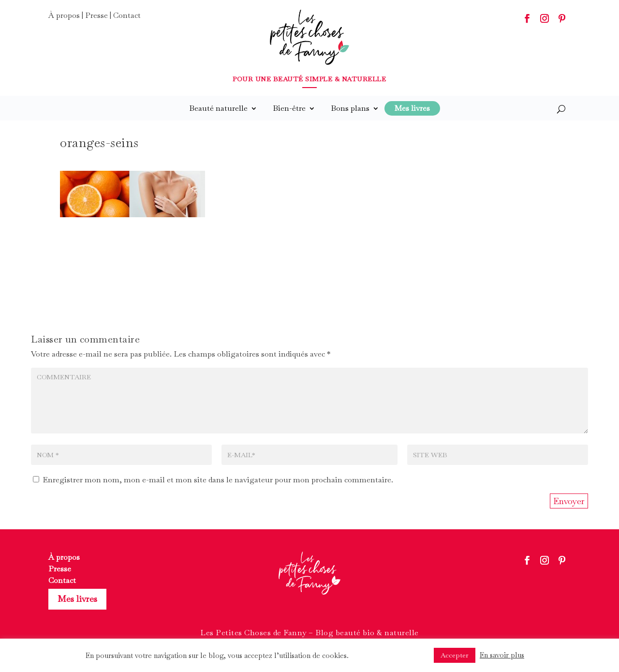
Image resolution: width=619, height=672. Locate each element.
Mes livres (77, 599)
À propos (64, 15)
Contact (127, 15)
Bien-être (289, 108)
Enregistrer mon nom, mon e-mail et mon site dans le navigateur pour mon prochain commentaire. (218, 480)
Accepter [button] (455, 655)
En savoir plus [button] (502, 655)
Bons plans (350, 108)
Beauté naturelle (218, 108)
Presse (96, 15)
